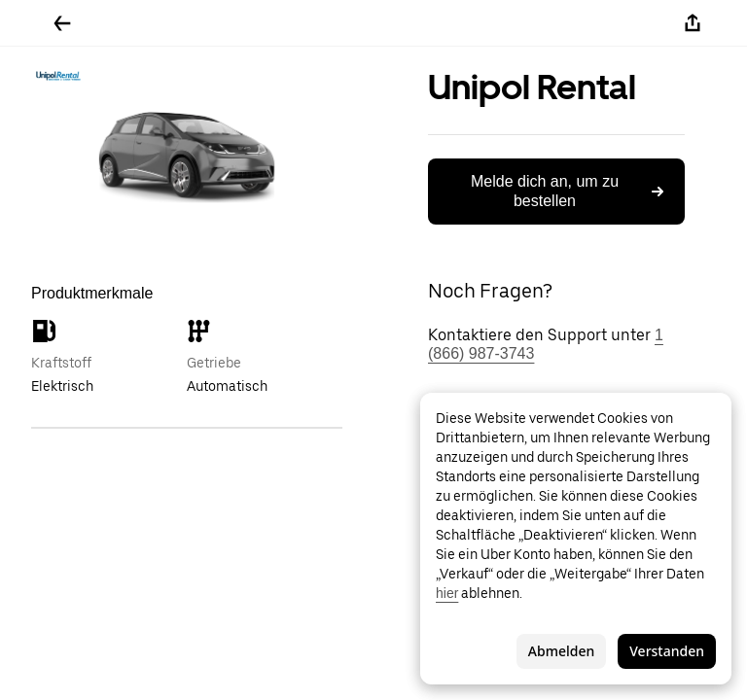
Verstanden (667, 651)
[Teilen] (693, 23)
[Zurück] (62, 23)
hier (447, 593)
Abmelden (561, 651)
